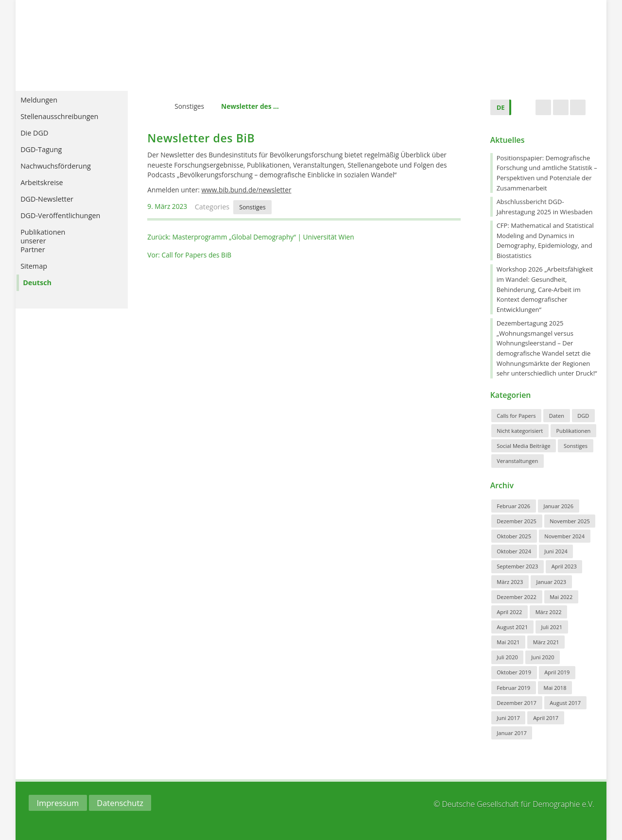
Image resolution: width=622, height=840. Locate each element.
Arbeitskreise (53, 189)
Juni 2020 (543, 657)
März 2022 (549, 612)
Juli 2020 (507, 657)
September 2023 (517, 566)
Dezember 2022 (517, 597)
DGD (583, 416)
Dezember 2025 (517, 521)
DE (501, 107)
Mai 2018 (555, 688)
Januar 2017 (512, 733)
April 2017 (546, 718)
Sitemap (41, 273)
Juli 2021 (552, 627)
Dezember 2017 (517, 703)
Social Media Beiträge (523, 446)
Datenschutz (120, 803)
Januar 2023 (552, 582)
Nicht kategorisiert (520, 431)
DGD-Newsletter (54, 206)
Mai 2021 (508, 642)
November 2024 (564, 536)
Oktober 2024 (514, 551)
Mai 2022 (561, 597)
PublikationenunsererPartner (50, 248)
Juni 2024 (556, 551)
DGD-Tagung (52, 156)
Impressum (58, 803)
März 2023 (510, 582)
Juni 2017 (508, 718)
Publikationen (573, 431)
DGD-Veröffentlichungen (67, 222)
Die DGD (45, 140)
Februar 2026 (513, 506)
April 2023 (564, 566)
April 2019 (557, 672)
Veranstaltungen (517, 461)
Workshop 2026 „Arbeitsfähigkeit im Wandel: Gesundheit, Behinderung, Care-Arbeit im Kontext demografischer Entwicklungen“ (545, 289)
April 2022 (509, 612)
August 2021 (512, 627)
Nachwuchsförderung (67, 173)
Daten (557, 416)
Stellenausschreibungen (66, 123)
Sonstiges (189, 106)
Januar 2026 (558, 506)
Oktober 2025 (514, 536)
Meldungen (50, 107)
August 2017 (565, 703)
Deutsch (44, 289)
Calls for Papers (516, 416)
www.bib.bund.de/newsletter (246, 190)
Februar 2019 (513, 688)
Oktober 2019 (514, 672)
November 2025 (570, 521)
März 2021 (546, 642)
